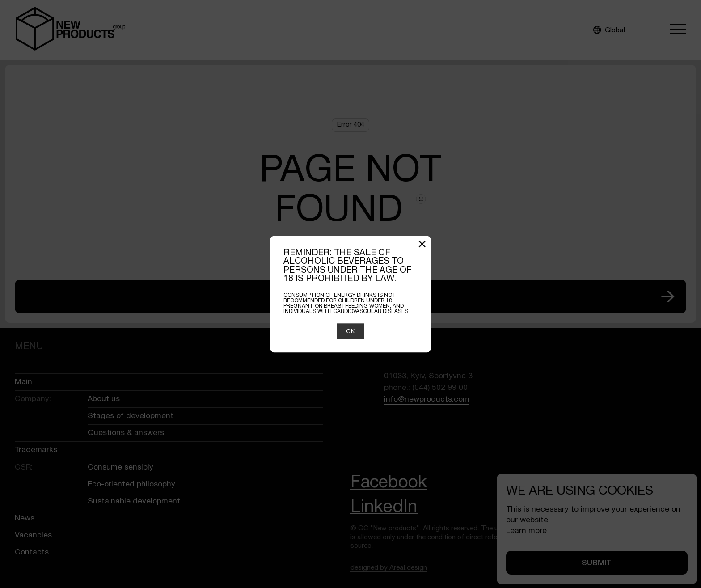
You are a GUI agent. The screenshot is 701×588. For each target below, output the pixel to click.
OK (350, 331)
